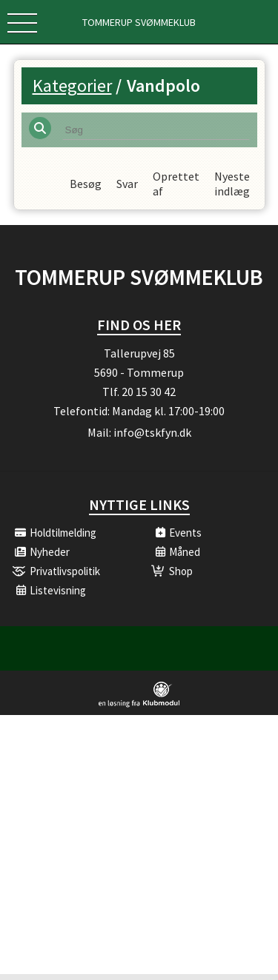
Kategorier (72, 85)
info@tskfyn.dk (152, 438)
